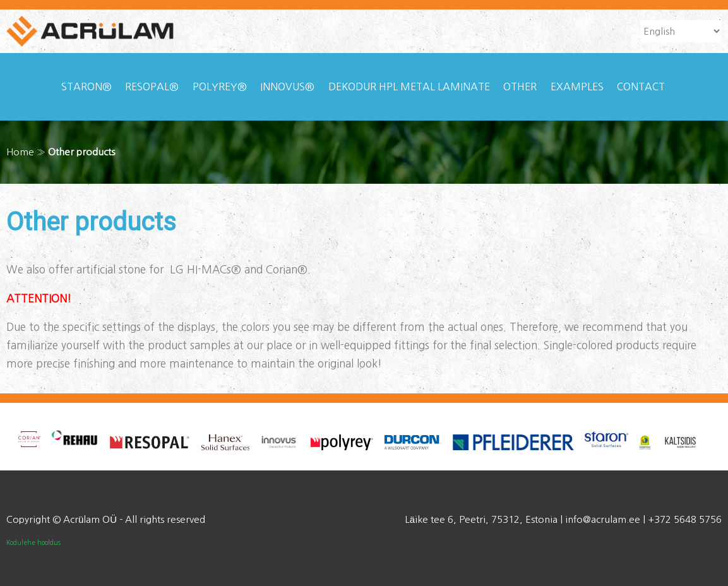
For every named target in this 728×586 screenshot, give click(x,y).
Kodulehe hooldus (33, 542)
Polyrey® (220, 87)
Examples (577, 87)
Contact (641, 87)
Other (520, 87)
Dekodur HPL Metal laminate (409, 87)
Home (20, 152)
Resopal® (152, 87)
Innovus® (287, 87)
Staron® (87, 87)
